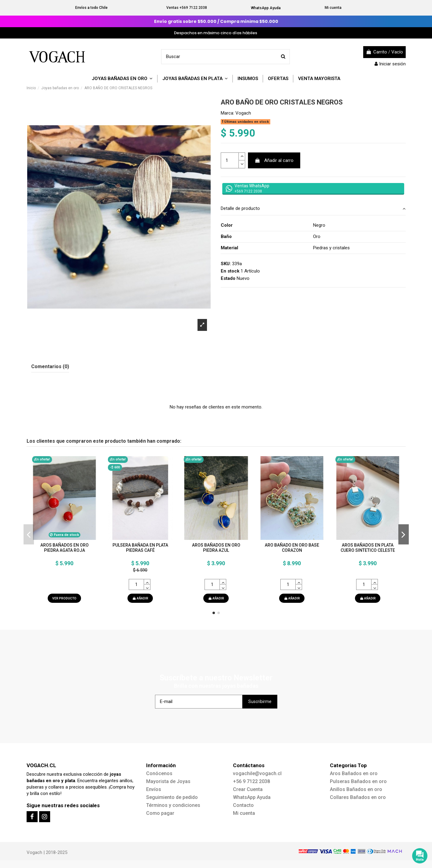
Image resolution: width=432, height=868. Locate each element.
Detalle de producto (313, 209)
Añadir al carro (274, 160)
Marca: (227, 113)
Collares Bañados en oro (358, 797)
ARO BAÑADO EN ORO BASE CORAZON (292, 548)
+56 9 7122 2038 (251, 781)
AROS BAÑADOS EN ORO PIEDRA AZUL (216, 548)
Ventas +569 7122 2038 (187, 8)
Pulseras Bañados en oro (358, 781)
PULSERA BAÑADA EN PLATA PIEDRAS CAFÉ (140, 548)
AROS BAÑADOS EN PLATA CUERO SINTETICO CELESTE (368, 548)
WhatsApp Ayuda (266, 8)
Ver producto (64, 598)
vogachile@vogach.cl (257, 773)
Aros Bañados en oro (354, 773)
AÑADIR (140, 598)
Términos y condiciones (173, 805)
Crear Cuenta (248, 789)
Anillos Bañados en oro (356, 789)
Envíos (154, 789)
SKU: (226, 264)
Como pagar (160, 813)
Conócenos (159, 773)
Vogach (243, 113)
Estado (228, 278)
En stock (230, 271)
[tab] (313, 209)
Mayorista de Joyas (168, 781)
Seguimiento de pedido (172, 797)
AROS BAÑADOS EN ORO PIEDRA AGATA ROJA (65, 548)
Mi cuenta (333, 8)
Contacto (243, 805)
